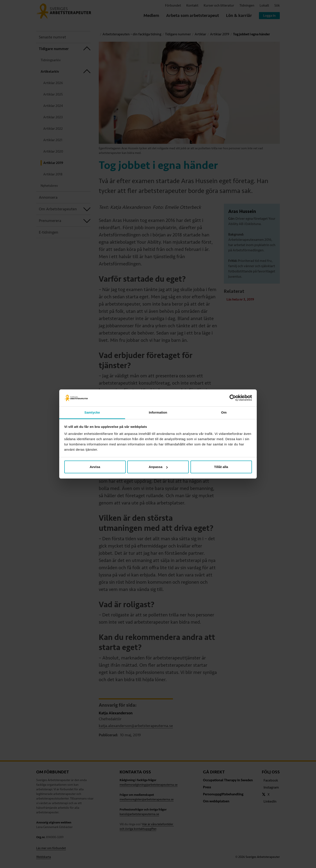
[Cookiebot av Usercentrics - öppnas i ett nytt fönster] (233, 398)
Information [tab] (158, 412)
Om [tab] (224, 412)
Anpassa (158, 467)
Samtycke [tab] (92, 412)
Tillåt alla (221, 467)
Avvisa (95, 467)
